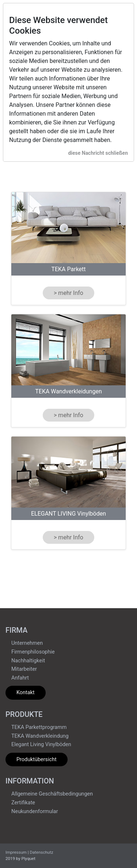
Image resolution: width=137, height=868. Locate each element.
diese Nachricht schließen (98, 153)
